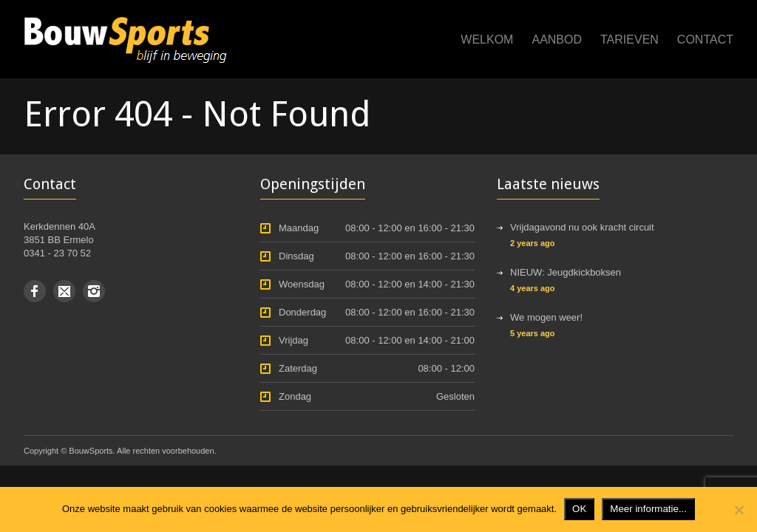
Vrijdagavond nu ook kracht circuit (582, 227)
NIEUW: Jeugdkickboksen (566, 272)
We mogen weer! (546, 317)
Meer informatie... (648, 509)
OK (579, 509)
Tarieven (629, 40)
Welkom (487, 40)
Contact (705, 40)
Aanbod (557, 40)
